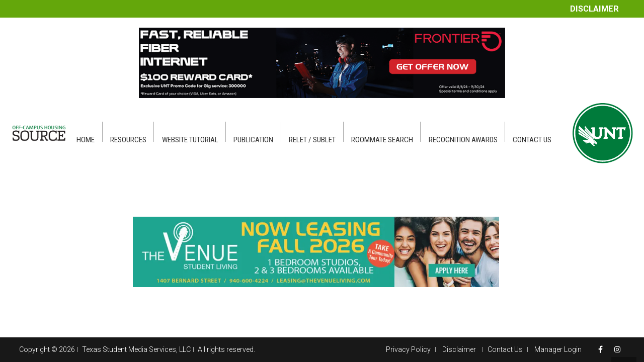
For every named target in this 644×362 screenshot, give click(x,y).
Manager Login (558, 349)
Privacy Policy (408, 349)
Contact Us (505, 349)
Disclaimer (594, 9)
